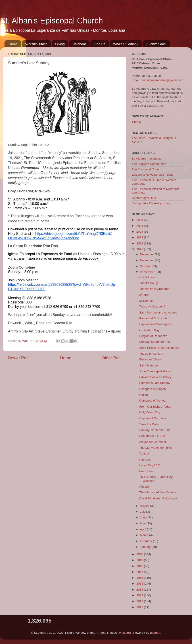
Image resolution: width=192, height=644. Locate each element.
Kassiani (145, 460)
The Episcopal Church (147, 169)
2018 (140, 566)
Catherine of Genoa (152, 401)
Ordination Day (149, 330)
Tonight (144, 454)
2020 (140, 554)
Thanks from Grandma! (155, 289)
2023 (140, 237)
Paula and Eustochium (154, 318)
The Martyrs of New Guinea (158, 492)
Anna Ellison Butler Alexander (159, 348)
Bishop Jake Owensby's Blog (151, 203)
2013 (140, 595)
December (147, 254)
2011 (140, 607)
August (145, 506)
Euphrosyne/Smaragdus (155, 324)
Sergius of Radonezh (153, 336)
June (144, 517)
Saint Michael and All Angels (158, 313)
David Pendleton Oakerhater (158, 498)
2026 (140, 220)
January (146, 547)
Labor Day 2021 (150, 465)
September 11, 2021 (153, 436)
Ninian (144, 395)
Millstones (146, 301)
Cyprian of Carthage (153, 418)
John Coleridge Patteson (156, 371)
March (145, 535)
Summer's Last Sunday (155, 383)
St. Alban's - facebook (146, 159)
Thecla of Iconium (151, 354)
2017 (140, 572)
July (143, 512)
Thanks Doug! (149, 283)
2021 (140, 249)
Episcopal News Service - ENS (152, 175)
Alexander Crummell (153, 442)
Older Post (112, 358)
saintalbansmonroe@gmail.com (162, 80)
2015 (140, 584)
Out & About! (148, 277)
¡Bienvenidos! (156, 44)
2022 (140, 243)
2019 (140, 560)
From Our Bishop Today (155, 407)
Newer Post (19, 358)
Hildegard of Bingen (153, 389)
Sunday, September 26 (155, 342)
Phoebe (145, 487)
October (146, 266)
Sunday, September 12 (155, 430)
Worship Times (37, 44)
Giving (60, 44)
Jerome (144, 295)
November (147, 260)
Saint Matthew (149, 365)
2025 (140, 226)
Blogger (155, 633)
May (143, 523)
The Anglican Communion (149, 164)
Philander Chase (150, 359)
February (146, 541)
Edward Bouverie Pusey (155, 377)
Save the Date (149, 424)
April (143, 529)
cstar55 (127, 633)
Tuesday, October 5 (152, 306)
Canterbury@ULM (144, 198)
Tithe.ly (137, 122)
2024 (140, 232)
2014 (140, 590)
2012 (140, 601)
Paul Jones (147, 471)
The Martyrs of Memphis (156, 448)
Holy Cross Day (150, 412)
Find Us (100, 44)
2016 (140, 578)
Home (13, 44)
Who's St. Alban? (126, 44)
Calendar (79, 44)
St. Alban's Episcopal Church (51, 21)
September (148, 272)
